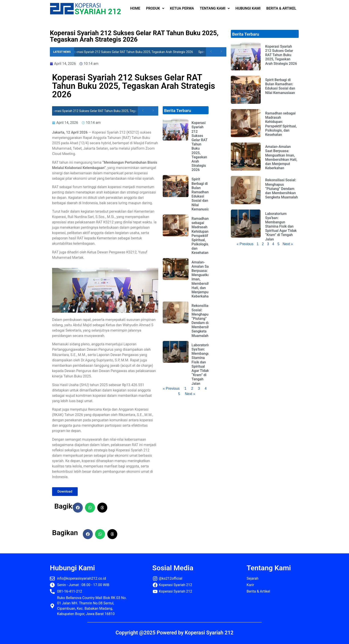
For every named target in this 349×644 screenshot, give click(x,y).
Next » (190, 394)
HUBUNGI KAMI (248, 8)
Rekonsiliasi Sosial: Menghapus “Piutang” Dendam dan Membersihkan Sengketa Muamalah (204, 321)
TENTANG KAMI (215, 8)
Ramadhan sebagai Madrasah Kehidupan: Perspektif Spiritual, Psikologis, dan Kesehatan (201, 236)
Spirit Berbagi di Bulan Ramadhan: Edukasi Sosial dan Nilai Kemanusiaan (202, 194)
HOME (135, 8)
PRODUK (155, 8)
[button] (78, 508)
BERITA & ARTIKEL (281, 8)
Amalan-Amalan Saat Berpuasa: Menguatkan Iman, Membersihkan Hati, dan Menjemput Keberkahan (281, 157)
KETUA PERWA (182, 8)
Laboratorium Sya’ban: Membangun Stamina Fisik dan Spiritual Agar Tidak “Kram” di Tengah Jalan (202, 364)
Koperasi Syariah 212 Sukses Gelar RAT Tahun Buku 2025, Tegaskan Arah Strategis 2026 (134, 52)
